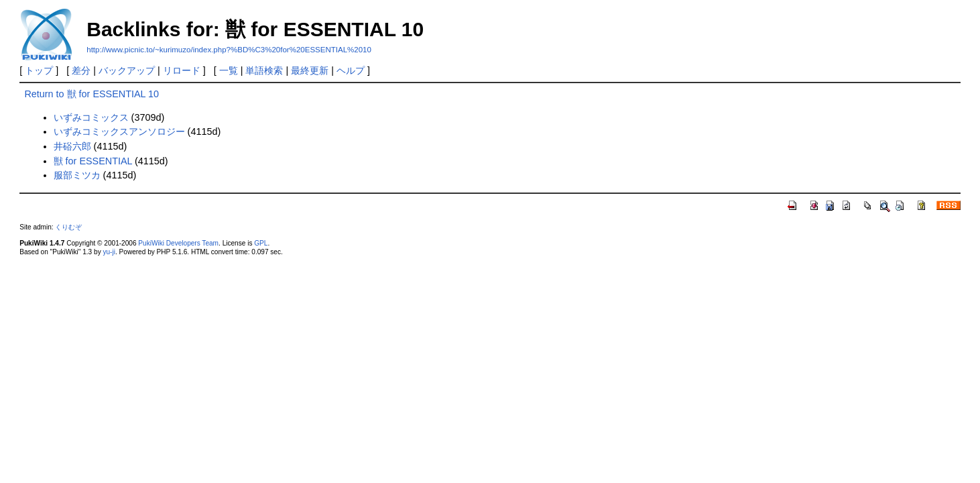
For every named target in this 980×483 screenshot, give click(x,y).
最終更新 (310, 70)
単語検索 (264, 70)
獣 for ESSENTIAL (93, 161)
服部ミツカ (77, 175)
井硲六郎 (72, 146)
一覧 (229, 70)
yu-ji (109, 252)
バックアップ (127, 70)
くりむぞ (68, 227)
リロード (182, 70)
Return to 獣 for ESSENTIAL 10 (91, 94)
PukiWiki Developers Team (178, 243)
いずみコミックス (91, 117)
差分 (81, 70)
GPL (261, 243)
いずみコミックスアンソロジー (119, 131)
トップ (39, 70)
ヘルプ (351, 70)
